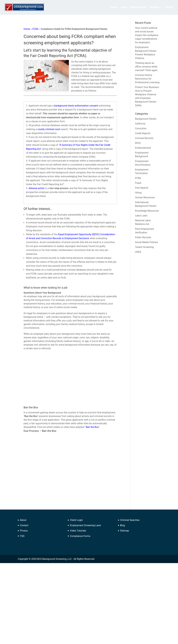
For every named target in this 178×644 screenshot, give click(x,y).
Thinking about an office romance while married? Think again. (146, 67)
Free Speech (142, 188)
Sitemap (125, 531)
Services (154, 7)
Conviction (141, 128)
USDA (138, 252)
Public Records (143, 237)
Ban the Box (92, 427)
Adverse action (37, 188)
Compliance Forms (80, 536)
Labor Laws (141, 216)
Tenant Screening (144, 247)
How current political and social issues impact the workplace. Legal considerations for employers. (147, 35)
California (140, 124)
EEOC (138, 143)
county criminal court (49, 129)
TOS (22, 536)
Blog (123, 525)
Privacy (24, 531)
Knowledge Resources (147, 211)
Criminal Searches (130, 520)
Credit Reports (143, 133)
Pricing (169, 7)
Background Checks (146, 119)
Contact (24, 525)
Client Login (76, 520)
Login (124, 7)
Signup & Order (138, 7)
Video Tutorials (78, 531)
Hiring (138, 193)
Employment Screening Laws (85, 525)
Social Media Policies (146, 242)
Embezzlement (143, 148)
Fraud (138, 183)
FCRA (35, 29)
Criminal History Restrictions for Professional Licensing (147, 79)
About (23, 520)
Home (114, 7)
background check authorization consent (76, 106)
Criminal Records (144, 138)
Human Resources (145, 197)
